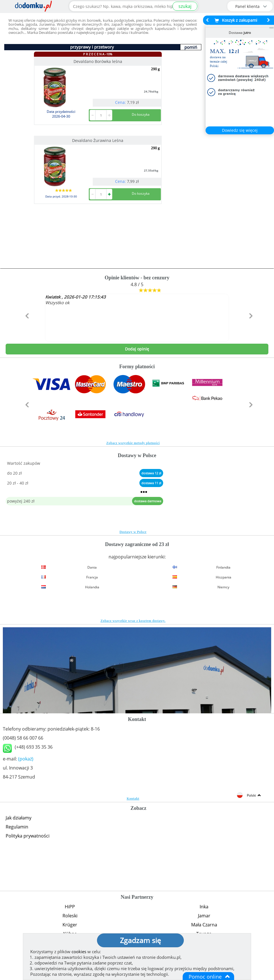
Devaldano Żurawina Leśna (98, 140)
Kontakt (133, 799)
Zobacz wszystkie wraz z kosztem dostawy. (133, 621)
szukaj (185, 6)
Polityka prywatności (28, 836)
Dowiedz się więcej (240, 130)
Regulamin (17, 827)
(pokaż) (26, 759)
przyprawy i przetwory (92, 47)
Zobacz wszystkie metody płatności (133, 443)
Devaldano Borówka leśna (98, 61)
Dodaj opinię (137, 349)
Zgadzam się (140, 940)
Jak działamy (19, 818)
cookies (79, 952)
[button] (25, 328)
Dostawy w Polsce (133, 532)
